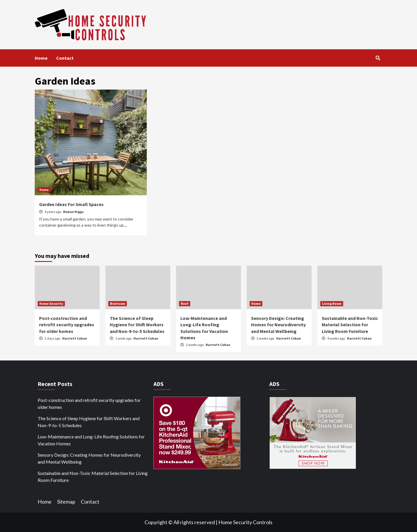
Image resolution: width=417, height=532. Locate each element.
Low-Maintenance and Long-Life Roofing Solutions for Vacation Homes (91, 440)
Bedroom (118, 304)
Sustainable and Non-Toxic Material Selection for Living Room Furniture (350, 325)
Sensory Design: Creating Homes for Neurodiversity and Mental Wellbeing (278, 325)
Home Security (51, 304)
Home (41, 58)
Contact (65, 58)
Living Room (332, 304)
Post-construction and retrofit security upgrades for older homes (67, 325)
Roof (185, 304)
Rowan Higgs (73, 212)
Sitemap (66, 502)
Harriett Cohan (75, 338)
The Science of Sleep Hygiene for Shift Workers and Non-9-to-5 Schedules (137, 325)
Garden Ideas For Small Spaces (71, 204)
